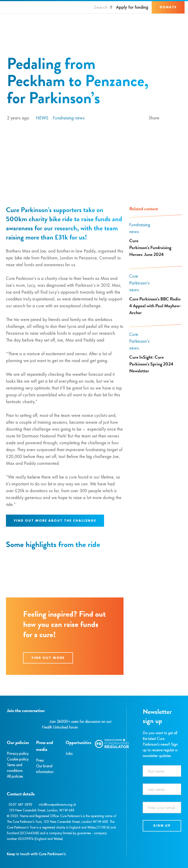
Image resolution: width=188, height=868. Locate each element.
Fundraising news (69, 118)
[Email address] (162, 808)
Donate (168, 7)
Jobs (69, 753)
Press (40, 760)
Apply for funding (132, 7)
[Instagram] (12, 721)
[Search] (103, 7)
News (42, 118)
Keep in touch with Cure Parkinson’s (36, 854)
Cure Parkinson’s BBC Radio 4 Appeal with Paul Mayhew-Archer (155, 306)
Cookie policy (18, 759)
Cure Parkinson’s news (139, 283)
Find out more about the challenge (55, 521)
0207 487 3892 (21, 805)
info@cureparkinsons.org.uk (57, 805)
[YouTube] (31, 721)
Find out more (48, 658)
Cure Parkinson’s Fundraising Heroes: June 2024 (150, 247)
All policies (15, 776)
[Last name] (162, 789)
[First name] (162, 771)
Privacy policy (18, 753)
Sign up (162, 826)
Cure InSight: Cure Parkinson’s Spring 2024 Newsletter (151, 364)
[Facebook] (8, 721)
